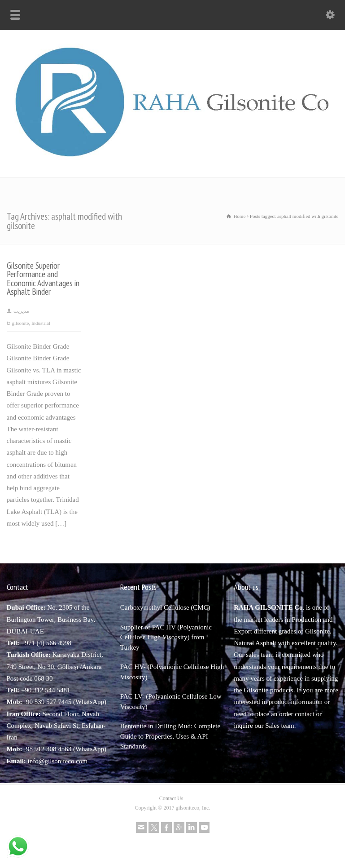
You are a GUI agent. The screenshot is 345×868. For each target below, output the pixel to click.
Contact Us (171, 798)
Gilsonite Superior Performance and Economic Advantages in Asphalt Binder (43, 279)
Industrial (41, 323)
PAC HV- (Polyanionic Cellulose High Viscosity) (172, 672)
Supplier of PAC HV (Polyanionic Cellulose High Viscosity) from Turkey (166, 637)
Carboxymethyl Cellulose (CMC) (165, 607)
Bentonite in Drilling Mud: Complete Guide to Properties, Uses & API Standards (170, 736)
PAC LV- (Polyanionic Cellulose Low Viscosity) (171, 702)
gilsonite (21, 323)
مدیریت (21, 311)
